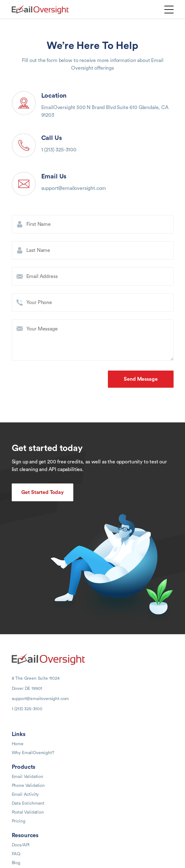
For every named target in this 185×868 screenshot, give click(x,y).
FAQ (16, 854)
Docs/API (21, 845)
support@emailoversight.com (74, 188)
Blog (16, 863)
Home (18, 744)
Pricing (19, 821)
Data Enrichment (28, 803)
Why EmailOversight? (33, 753)
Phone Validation (28, 786)
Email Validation (27, 777)
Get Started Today (43, 492)
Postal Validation (28, 812)
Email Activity (25, 795)
